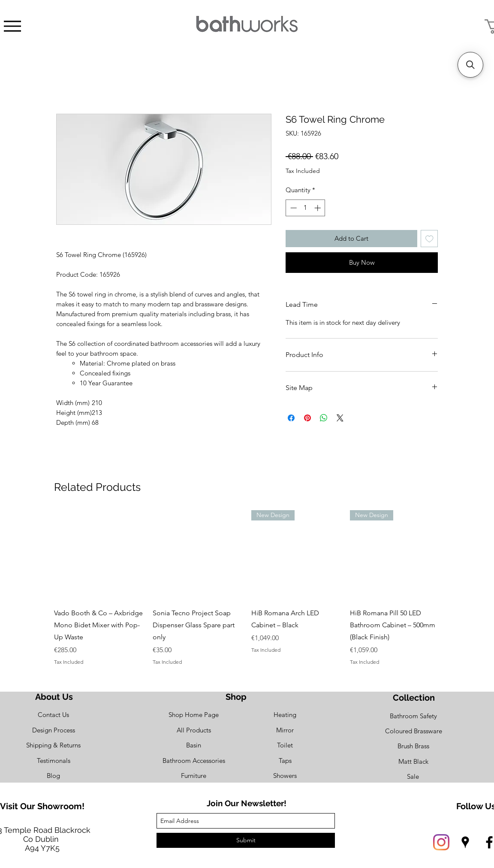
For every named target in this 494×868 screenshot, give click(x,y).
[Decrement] (293, 208)
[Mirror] (285, 730)
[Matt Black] (413, 761)
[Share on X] (340, 418)
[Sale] (413, 776)
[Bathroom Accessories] (194, 761)
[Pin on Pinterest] (307, 418)
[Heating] (285, 715)
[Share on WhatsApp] (324, 418)
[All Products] (194, 730)
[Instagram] (441, 842)
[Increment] (318, 208)
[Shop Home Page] (194, 715)
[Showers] (285, 776)
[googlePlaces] (465, 842)
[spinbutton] (306, 208)
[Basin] (194, 745)
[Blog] (53, 776)
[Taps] (285, 761)
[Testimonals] (53, 761)
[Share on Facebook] (291, 418)
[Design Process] (53, 730)
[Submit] (246, 840)
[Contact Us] (53, 715)
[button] (470, 65)
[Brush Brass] (413, 746)
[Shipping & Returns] (53, 745)
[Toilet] (285, 745)
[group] (247, 588)
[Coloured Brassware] (413, 731)
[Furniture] (194, 776)
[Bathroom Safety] (413, 716)
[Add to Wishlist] (429, 239)
